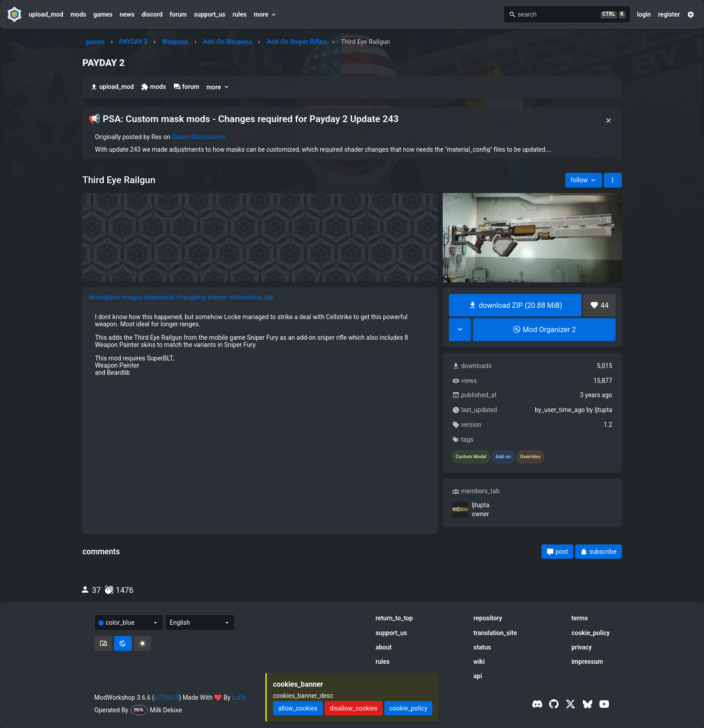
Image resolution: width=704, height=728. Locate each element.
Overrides (530, 457)
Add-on (503, 457)
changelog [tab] (191, 297)
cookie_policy (591, 633)
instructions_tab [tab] (251, 297)
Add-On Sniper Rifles (296, 42)
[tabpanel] (260, 345)
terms (580, 618)
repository (488, 618)
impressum (587, 662)
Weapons (175, 42)
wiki (479, 662)
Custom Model (471, 457)
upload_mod (46, 14)
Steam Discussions (199, 137)
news (127, 14)
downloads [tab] (159, 297)
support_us (210, 14)
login (644, 14)
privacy (582, 647)
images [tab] (132, 297)
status (482, 647)
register (669, 14)
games (103, 14)
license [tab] (217, 297)
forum (178, 14)
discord (152, 14)
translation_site (495, 633)
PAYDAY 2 (134, 42)
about (383, 647)
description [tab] (104, 297)
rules (240, 14)
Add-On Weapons (228, 42)
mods (78, 14)
